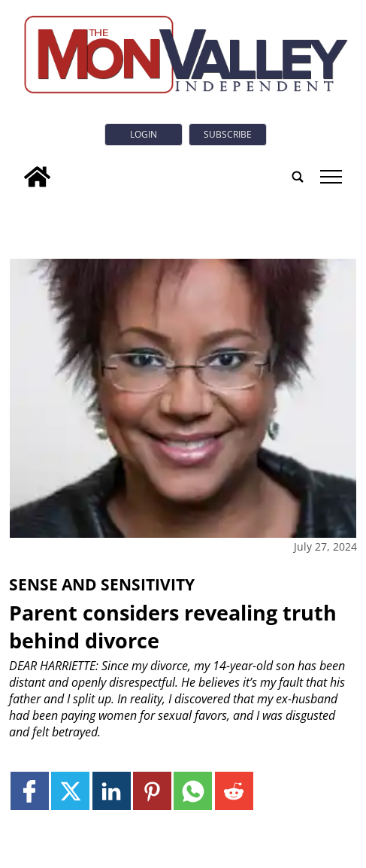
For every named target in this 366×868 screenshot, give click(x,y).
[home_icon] (37, 177)
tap (331, 177)
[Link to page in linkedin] (112, 791)
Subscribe (228, 134)
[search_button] (298, 177)
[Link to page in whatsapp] (193, 791)
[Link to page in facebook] (30, 791)
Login (144, 134)
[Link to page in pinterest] (152, 791)
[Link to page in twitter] (70, 791)
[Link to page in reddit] (234, 791)
